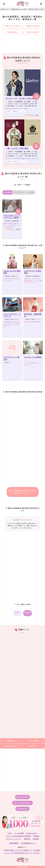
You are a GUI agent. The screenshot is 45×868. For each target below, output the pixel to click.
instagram (23, 797)
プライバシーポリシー (14, 839)
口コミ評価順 (30, 192)
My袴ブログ (34, 746)
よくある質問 (19, 833)
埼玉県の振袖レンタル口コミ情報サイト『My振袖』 (22, 850)
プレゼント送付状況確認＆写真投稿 (18, 836)
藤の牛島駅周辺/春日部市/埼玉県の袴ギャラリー (22, 492)
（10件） (18, 229)
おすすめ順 (7, 192)
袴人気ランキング (11, 746)
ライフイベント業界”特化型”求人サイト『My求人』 (22, 853)
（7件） (37, 115)
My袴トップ (11, 741)
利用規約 (36, 836)
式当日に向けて (32, 833)
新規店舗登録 (14, 843)
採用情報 (36, 839)
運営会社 (27, 839)
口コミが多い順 (18, 192)
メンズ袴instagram (23, 803)
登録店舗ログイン (28, 843)
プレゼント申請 (34, 741)
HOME (10, 833)
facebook (22, 809)
